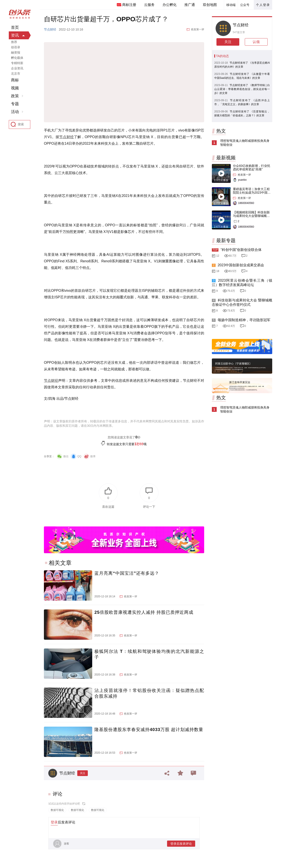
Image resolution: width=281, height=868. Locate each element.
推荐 (14, 42)
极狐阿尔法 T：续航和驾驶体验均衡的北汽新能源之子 (149, 654)
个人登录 (263, 5)
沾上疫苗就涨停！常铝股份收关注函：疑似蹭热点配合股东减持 (149, 693)
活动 (15, 112)
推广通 (190, 5)
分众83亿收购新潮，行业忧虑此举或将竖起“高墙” (252, 167)
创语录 (16, 47)
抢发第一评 (198, 29)
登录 (54, 822)
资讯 (15, 35)
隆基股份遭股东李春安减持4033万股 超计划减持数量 (149, 729)
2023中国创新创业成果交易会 (241, 265)
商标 (15, 80)
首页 (15, 27)
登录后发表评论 (181, 844)
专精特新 (17, 63)
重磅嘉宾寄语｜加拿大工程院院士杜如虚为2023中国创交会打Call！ (252, 193)
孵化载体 (17, 58)
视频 (15, 88)
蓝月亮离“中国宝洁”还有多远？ (127, 573)
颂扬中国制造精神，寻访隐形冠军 (244, 320)
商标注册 (129, 5)
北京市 (16, 74)
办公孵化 (169, 5)
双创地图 (210, 5)
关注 (83, 773)
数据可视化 (57, 810)
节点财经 (50, 29)
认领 (256, 42)
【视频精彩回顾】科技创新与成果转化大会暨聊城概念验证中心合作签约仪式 (251, 216)
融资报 (16, 52)
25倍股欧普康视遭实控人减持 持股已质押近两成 (144, 612)
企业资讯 (17, 68)
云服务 (149, 5)
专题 (15, 104)
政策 (15, 96)
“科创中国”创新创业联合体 (241, 250)
